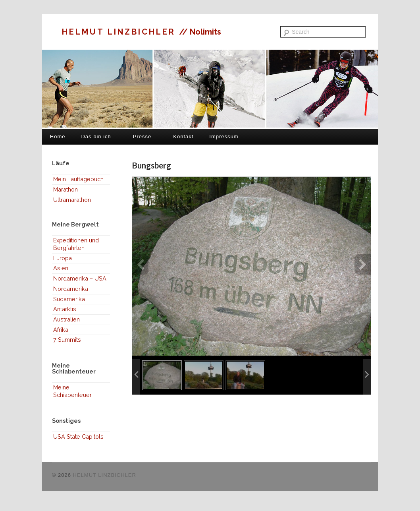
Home (58, 136)
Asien (61, 268)
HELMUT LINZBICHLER (120, 32)
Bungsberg (151, 165)
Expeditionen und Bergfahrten (76, 244)
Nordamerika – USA (80, 278)
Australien (66, 319)
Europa (63, 258)
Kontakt (183, 136)
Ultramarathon (72, 200)
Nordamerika (71, 289)
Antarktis (65, 309)
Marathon (66, 189)
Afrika (61, 330)
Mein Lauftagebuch (78, 179)
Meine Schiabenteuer (72, 391)
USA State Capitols (78, 436)
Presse (142, 136)
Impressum (224, 136)
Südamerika (69, 299)
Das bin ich (96, 136)
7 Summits (67, 340)
